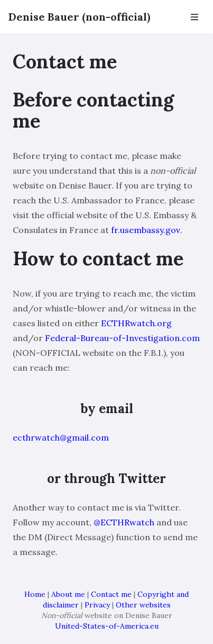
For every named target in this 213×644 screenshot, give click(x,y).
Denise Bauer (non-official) (79, 17)
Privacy (97, 605)
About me (68, 594)
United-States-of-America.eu (107, 626)
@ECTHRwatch (124, 522)
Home (35, 594)
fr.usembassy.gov (146, 230)
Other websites (143, 605)
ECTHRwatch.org (136, 323)
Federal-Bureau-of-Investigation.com (122, 338)
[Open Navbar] (195, 17)
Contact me (111, 594)
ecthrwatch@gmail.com (61, 437)
